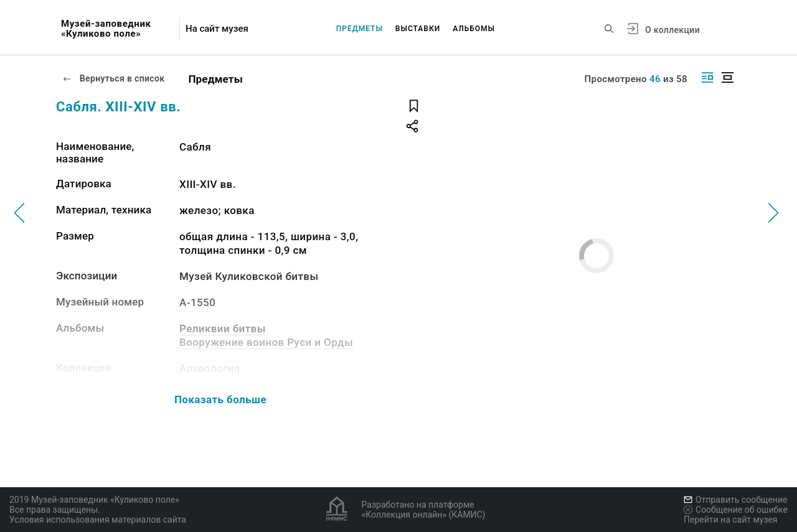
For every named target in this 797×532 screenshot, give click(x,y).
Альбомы (474, 29)
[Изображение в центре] (727, 77)
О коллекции (672, 30)
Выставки (418, 29)
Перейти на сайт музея (731, 520)
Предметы (360, 29)
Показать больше (220, 399)
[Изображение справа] (707, 77)
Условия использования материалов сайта (98, 520)
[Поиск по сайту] (609, 29)
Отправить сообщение (735, 500)
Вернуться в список (113, 78)
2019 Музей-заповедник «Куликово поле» (94, 500)
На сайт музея (217, 29)
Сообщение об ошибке (736, 510)
